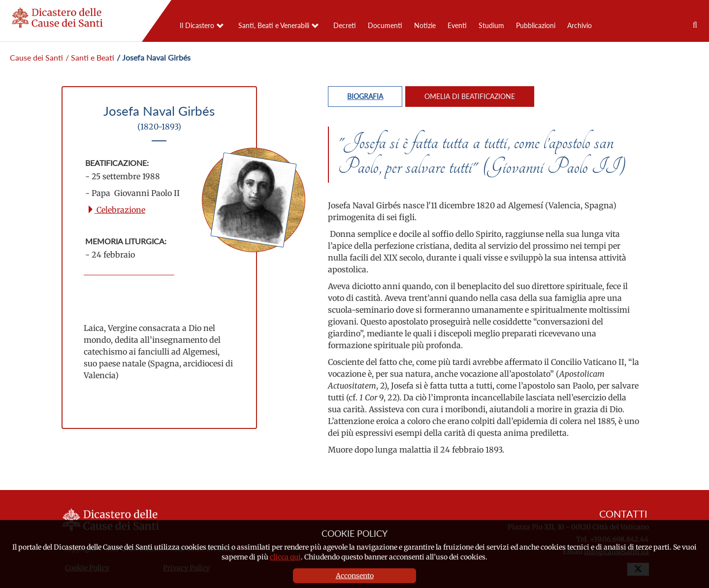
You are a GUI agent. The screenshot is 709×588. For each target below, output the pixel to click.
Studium (491, 25)
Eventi (457, 25)
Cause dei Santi (36, 57)
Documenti (385, 25)
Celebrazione (116, 210)
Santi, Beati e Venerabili (274, 25)
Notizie (425, 25)
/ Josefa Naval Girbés (154, 57)
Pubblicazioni (536, 25)
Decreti (345, 25)
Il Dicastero (197, 25)
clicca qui (285, 557)
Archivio (580, 25)
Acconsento (355, 576)
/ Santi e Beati (90, 57)
